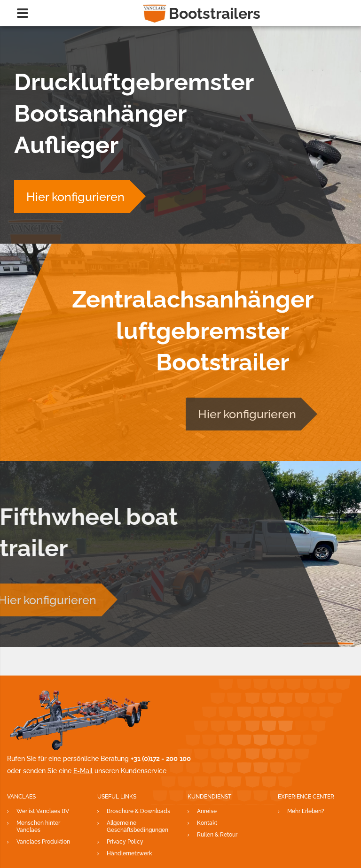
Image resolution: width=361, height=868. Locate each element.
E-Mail (83, 771)
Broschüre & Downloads (138, 811)
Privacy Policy (125, 842)
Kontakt (207, 823)
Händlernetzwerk (129, 853)
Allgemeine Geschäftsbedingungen (137, 826)
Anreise (207, 811)
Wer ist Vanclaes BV (43, 811)
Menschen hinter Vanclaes (38, 826)
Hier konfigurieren (73, 197)
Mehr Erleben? (306, 811)
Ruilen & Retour (217, 835)
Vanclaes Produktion (43, 842)
